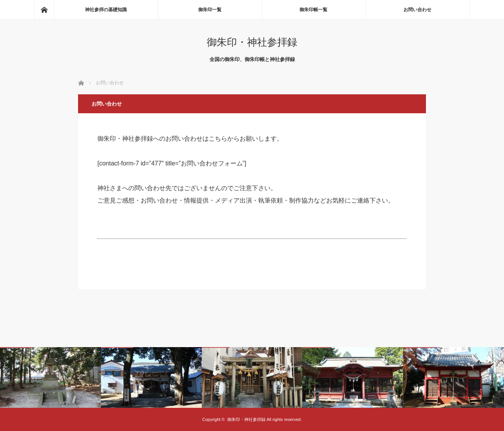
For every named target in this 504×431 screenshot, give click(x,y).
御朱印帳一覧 (313, 10)
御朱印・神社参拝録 (252, 42)
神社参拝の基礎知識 (106, 10)
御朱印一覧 (210, 10)
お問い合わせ (417, 10)
